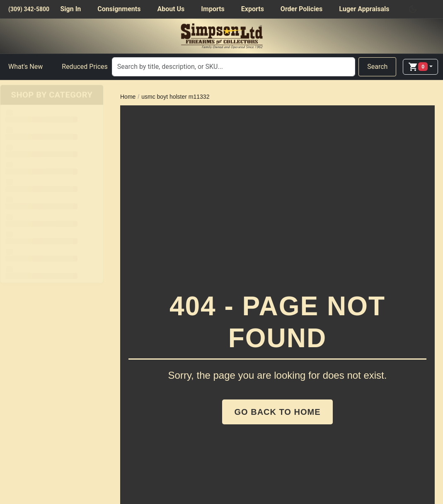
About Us (171, 9)
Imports (213, 9)
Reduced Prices (85, 67)
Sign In (70, 9)
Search (377, 67)
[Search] (234, 67)
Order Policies (301, 9)
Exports (253, 9)
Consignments (119, 9)
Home (128, 97)
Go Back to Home (278, 412)
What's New (25, 67)
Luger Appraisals (364, 9)
